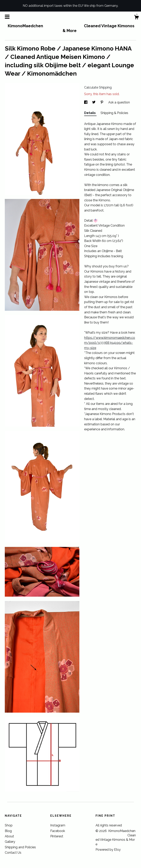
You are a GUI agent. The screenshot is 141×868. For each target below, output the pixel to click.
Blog (8, 831)
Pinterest (57, 836)
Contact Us (13, 853)
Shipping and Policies (20, 847)
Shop (9, 825)
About (9, 836)
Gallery (10, 842)
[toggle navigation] (7, 17)
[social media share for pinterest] (102, 102)
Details (90, 113)
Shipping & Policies (114, 113)
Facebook (58, 831)
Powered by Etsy (108, 850)
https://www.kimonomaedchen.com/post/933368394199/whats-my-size (110, 343)
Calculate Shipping (98, 87)
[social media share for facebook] (86, 102)
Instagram (58, 825)
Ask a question (119, 102)
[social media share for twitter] (94, 102)
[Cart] (136, 18)
